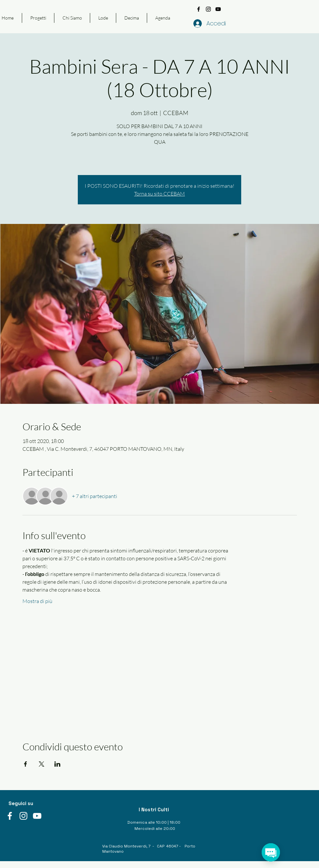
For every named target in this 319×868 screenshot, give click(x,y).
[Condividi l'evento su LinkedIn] (57, 764)
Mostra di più (37, 601)
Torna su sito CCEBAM (159, 194)
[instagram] (208, 9)
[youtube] (218, 9)
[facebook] (199, 9)
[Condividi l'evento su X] (42, 764)
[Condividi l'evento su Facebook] (26, 764)
